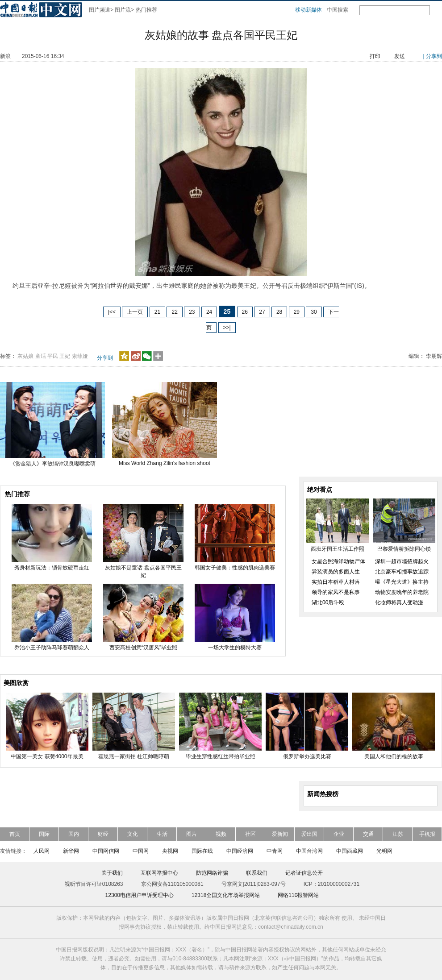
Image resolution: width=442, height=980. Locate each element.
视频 (221, 834)
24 (209, 312)
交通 (368, 834)
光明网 (384, 851)
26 (245, 312)
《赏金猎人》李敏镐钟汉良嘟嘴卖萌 (53, 464)
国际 (44, 834)
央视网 (170, 851)
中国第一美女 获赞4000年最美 (47, 756)
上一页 (135, 312)
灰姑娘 (25, 356)
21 (157, 312)
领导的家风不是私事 (336, 592)
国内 (74, 834)
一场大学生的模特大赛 (235, 648)
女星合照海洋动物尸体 (338, 561)
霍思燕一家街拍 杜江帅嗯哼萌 (134, 756)
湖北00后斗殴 (328, 602)
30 (314, 312)
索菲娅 (80, 356)
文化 (133, 834)
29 (297, 312)
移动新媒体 (309, 10)
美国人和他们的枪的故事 (394, 756)
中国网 (141, 851)
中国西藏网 (350, 851)
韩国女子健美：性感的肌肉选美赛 (235, 568)
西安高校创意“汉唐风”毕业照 (143, 648)
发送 (400, 56)
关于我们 (112, 873)
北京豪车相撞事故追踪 (402, 572)
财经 (103, 834)
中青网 (275, 851)
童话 (41, 356)
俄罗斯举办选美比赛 (307, 756)
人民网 (42, 851)
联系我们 (257, 873)
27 (262, 312)
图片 (192, 834)
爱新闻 (280, 834)
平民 (53, 356)
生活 (162, 834)
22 (174, 312)
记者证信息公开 (304, 873)
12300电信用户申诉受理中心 (140, 895)
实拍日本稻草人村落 (336, 582)
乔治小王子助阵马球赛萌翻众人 (52, 648)
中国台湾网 (309, 851)
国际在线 (202, 851)
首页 (15, 834)
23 (192, 312)
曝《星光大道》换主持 (402, 582)
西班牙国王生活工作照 (338, 549)
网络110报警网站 (298, 895)
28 (279, 312)
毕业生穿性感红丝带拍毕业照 (221, 756)
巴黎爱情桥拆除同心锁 (404, 549)
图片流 (123, 10)
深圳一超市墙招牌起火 (402, 561)
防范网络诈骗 (212, 873)
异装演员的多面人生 (336, 572)
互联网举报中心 (159, 873)
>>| (227, 328)
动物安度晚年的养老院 (402, 592)
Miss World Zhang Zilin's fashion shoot (165, 463)
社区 (250, 834)
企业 (339, 834)
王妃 (65, 356)
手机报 (427, 834)
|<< (112, 312)
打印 (375, 56)
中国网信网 (106, 851)
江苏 (398, 834)
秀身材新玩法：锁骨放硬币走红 (52, 568)
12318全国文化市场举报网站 (226, 895)
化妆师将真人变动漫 (399, 602)
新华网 (71, 851)
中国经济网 (240, 851)
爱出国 (309, 834)
